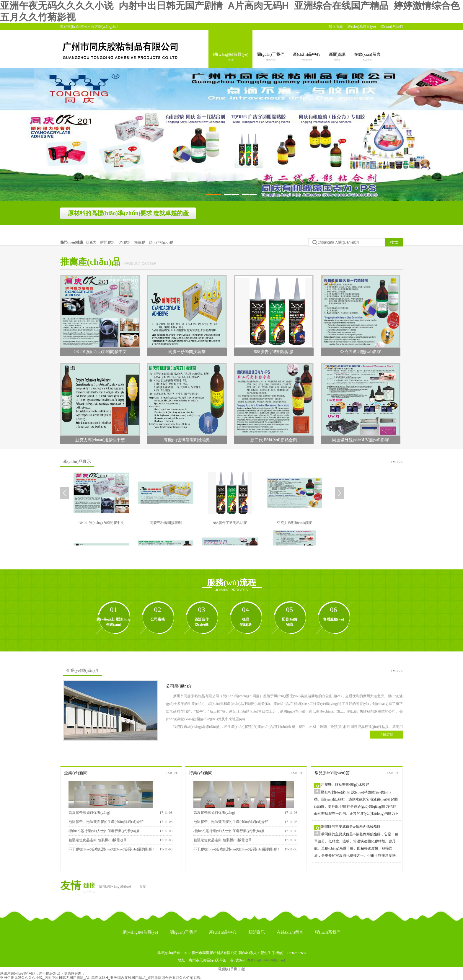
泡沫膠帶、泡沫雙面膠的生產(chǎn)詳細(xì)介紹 (231, 822)
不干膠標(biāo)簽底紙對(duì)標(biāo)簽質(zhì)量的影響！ (112, 849)
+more (397, 462)
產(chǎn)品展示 (77, 462)
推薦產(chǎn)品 (90, 262)
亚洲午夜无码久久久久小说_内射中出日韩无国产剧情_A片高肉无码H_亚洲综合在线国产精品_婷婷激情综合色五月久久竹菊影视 (100, 978)
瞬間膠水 (108, 242)
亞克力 (92, 242)
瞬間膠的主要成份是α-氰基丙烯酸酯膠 (351, 827)
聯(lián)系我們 (392, 27)
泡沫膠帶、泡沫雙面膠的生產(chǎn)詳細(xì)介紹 (106, 822)
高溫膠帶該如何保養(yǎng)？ (214, 813)
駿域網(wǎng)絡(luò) (115, 886)
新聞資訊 (337, 57)
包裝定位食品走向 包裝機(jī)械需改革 (98, 840)
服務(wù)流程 (231, 583)
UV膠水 (125, 242)
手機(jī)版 (238, 969)
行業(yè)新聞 (201, 773)
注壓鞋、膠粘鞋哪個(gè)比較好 (345, 785)
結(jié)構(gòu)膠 (161, 242)
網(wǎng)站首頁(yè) (231, 57)
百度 (143, 886)
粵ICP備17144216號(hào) (266, 960)
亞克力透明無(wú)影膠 (295, 523)
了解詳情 (387, 734)
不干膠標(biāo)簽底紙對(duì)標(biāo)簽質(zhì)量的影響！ (237, 849)
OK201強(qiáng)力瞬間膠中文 (101, 523)
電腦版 (223, 969)
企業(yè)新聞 (76, 773)
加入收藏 (336, 27)
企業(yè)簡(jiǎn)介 (83, 671)
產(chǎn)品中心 (307, 57)
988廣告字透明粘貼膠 (230, 523)
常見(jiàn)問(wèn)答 (332, 773)
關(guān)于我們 (271, 57)
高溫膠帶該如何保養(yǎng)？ (89, 813)
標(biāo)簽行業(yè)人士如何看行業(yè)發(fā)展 (104, 831)
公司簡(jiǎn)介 (179, 686)
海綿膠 (140, 242)
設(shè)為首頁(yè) (362, 27)
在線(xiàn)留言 (367, 57)
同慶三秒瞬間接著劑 (166, 523)
